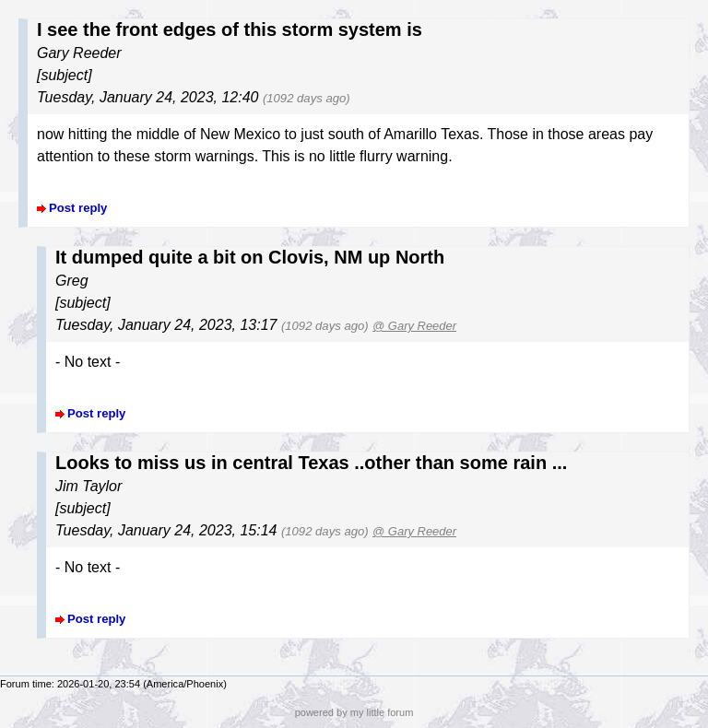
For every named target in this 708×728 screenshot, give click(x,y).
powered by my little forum (354, 712)
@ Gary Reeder (414, 326)
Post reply (78, 208)
